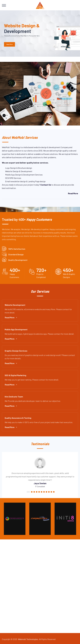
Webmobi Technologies (28, 639)
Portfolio (8, 582)
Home (7, 569)
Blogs (6, 587)
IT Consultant (40, 486)
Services (8, 578)
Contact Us (9, 591)
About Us (8, 573)
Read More (11, 317)
